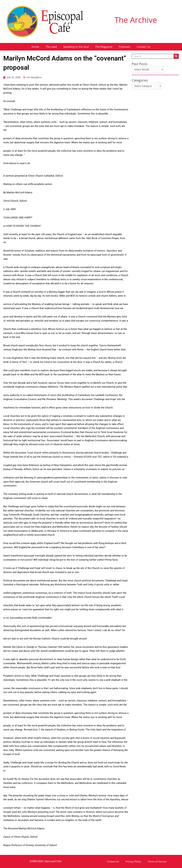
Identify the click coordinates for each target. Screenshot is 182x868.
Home (35, 47)
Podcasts (125, 47)
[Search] (176, 56)
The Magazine (104, 47)
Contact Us (144, 47)
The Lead (51, 47)
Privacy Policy (133, 861)
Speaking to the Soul (76, 47)
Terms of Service (157, 861)
